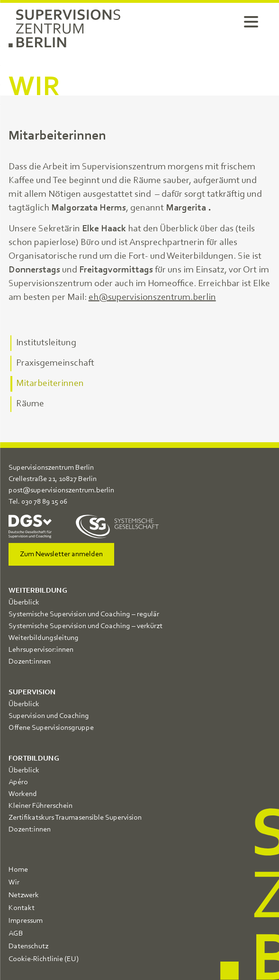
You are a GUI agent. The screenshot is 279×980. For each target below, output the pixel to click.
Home (18, 870)
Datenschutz (28, 946)
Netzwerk (24, 895)
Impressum (26, 921)
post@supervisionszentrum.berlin (61, 490)
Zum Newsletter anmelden (61, 554)
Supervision (32, 692)
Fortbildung (34, 759)
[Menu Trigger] (251, 21)
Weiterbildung (38, 591)
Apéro (18, 782)
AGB (16, 934)
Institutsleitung (46, 343)
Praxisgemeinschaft (55, 363)
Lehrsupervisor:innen (41, 650)
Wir (14, 883)
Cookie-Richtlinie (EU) (44, 959)
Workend (23, 794)
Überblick (24, 603)
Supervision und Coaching (49, 716)
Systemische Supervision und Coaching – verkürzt (85, 626)
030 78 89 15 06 (44, 502)
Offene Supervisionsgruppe (51, 728)
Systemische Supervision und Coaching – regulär (84, 614)
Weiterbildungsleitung (44, 638)
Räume (30, 404)
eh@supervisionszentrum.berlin (152, 297)
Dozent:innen (30, 662)
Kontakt (22, 908)
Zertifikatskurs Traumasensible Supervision (75, 818)
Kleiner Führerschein (40, 806)
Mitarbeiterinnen (50, 384)
